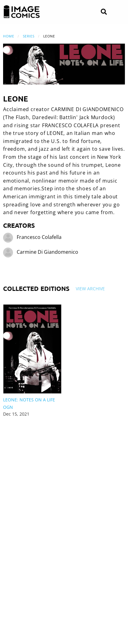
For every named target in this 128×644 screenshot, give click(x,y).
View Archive (90, 289)
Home (9, 36)
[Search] (104, 12)
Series (29, 36)
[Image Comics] (22, 12)
